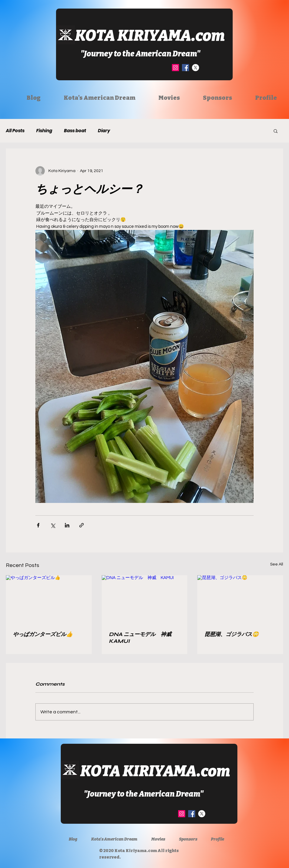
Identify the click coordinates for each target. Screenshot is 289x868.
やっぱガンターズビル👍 (43, 634)
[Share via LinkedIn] (67, 525)
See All (277, 564)
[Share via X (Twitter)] (53, 525)
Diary (104, 131)
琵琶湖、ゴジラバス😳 (231, 634)
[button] (276, 131)
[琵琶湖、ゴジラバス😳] (240, 599)
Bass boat (75, 131)
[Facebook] (185, 68)
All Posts (15, 131)
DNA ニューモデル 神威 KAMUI (143, 638)
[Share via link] (82, 525)
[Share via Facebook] (38, 525)
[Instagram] (175, 68)
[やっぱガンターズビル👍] (49, 599)
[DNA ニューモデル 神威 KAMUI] (145, 599)
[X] (196, 68)
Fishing (44, 131)
